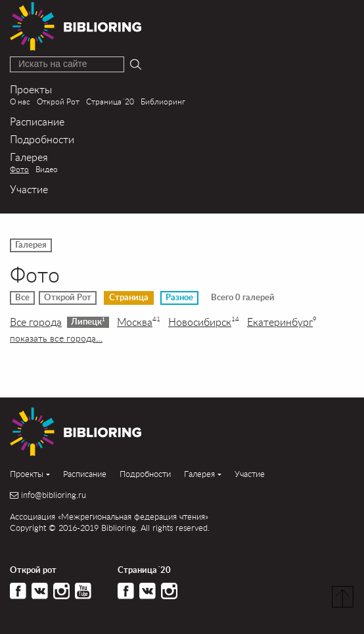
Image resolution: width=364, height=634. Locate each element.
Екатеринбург (282, 322)
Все (22, 298)
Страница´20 (110, 102)
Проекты (31, 89)
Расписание (37, 121)
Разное (179, 298)
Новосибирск (204, 322)
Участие (29, 189)
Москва (139, 322)
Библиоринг (163, 102)
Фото (19, 169)
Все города (36, 322)
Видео (47, 169)
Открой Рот (58, 102)
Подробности (42, 139)
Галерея (29, 157)
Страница (129, 298)
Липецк (88, 321)
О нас (20, 102)
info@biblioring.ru (54, 495)
